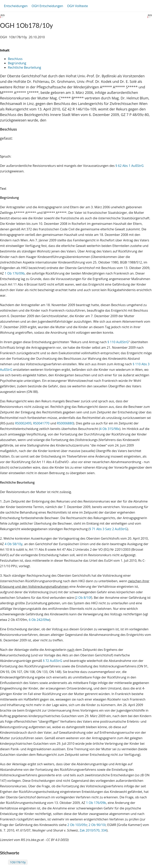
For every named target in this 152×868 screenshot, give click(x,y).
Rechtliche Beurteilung (24, 67)
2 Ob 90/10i (97, 825)
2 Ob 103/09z (77, 825)
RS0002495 (23, 423)
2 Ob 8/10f (84, 598)
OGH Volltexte (77, 6)
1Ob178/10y (18, 862)
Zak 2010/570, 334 (93, 830)
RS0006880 (65, 423)
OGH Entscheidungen (47, 6)
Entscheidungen (16, 6)
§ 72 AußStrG (53, 661)
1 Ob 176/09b (15, 273)
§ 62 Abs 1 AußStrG (129, 166)
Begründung (17, 63)
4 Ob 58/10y (13, 544)
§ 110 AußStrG (118, 342)
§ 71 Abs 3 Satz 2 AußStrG (108, 529)
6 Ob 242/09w (39, 620)
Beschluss (15, 59)
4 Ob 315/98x (110, 429)
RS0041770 (41, 423)
